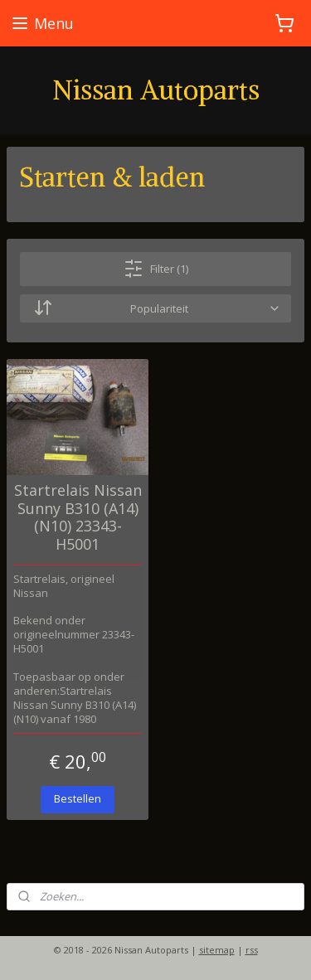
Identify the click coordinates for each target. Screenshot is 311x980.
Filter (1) (156, 269)
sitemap (217, 950)
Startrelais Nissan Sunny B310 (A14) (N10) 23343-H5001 (78, 517)
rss (252, 950)
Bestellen (78, 798)
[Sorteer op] (155, 308)
